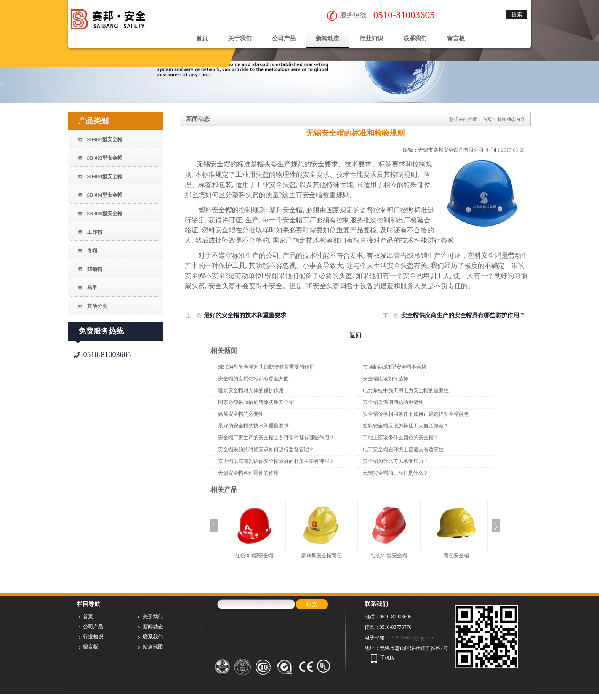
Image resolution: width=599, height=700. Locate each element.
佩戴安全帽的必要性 (241, 414)
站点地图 (153, 647)
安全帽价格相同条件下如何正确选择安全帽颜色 (416, 414)
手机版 (387, 658)
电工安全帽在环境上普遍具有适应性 (403, 449)
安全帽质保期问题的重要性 (393, 402)
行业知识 (371, 39)
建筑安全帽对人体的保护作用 (251, 390)
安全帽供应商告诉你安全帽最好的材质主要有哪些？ (276, 461)
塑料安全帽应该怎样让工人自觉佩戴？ (406, 426)
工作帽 (95, 232)
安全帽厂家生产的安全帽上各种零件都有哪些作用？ (276, 438)
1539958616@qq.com (412, 638)
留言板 (456, 39)
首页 (202, 39)
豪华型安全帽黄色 (322, 556)
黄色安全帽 (456, 556)
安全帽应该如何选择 (386, 379)
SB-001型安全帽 (105, 139)
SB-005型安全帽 (105, 214)
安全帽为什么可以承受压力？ (396, 461)
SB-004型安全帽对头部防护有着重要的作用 (266, 367)
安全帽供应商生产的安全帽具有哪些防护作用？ (463, 315)
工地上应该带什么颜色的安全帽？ (401, 438)
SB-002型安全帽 (105, 158)
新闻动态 (327, 39)
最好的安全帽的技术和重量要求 (245, 315)
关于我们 (240, 39)
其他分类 (97, 306)
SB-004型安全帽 (105, 195)
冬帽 (92, 251)
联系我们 (415, 39)
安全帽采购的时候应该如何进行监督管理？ (266, 449)
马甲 (92, 288)
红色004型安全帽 (254, 556)
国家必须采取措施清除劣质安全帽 (256, 402)
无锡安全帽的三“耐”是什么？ (395, 473)
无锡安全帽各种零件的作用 (248, 473)
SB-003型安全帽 (105, 176)
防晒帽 (95, 269)
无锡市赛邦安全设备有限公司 (451, 150)
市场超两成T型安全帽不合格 (395, 367)
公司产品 (284, 39)
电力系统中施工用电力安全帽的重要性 (406, 390)
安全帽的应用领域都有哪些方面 (253, 379)
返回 (355, 335)
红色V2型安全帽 (389, 556)
